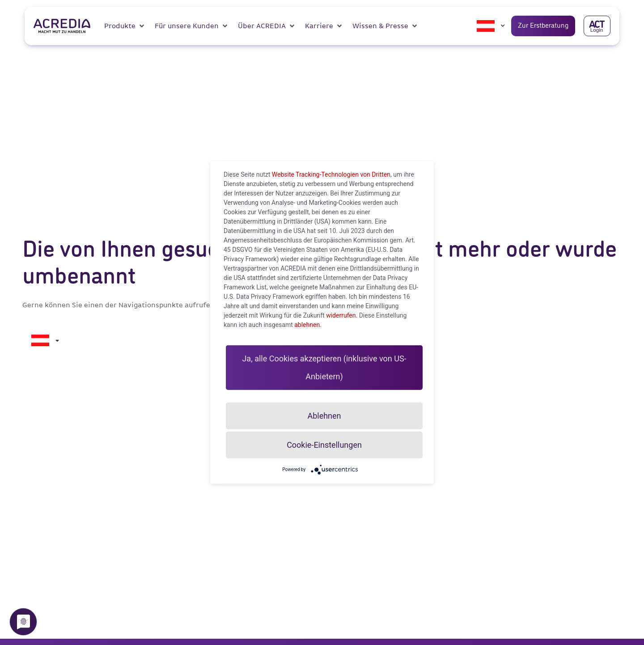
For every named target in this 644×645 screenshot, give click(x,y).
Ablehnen (324, 416)
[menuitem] (485, 26)
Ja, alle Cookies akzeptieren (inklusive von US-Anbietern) (324, 372)
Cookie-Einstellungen (324, 445)
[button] (125, 26)
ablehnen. (308, 325)
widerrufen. (342, 315)
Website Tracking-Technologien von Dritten (331, 174)
